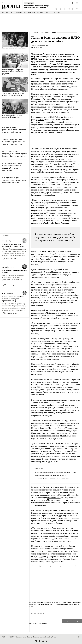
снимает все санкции (62, 443)
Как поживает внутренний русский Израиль (15, 271)
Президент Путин (44, 13)
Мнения (6, 236)
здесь (31, 606)
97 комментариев (11, 313)
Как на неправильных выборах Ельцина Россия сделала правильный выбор (13, 299)
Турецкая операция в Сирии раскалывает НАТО (51, 476)
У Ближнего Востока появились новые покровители (52, 479)
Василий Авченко (8, 267)
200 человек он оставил (47, 387)
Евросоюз (57, 13)
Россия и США (30, 13)
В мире (53, 32)
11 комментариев (11, 285)
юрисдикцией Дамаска (68, 218)
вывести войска (47, 405)
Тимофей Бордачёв (9, 241)
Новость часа (30, 3)
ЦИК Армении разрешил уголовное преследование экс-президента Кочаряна (15, 180)
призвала (40, 120)
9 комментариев (11, 259)
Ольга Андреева (8, 293)
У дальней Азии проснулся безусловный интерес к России (13, 245)
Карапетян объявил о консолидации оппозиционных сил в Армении (37, 7)
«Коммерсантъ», (54, 498)
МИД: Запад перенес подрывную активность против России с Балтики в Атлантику (15, 154)
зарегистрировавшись (74, 602)
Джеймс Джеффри (55, 515)
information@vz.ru (50, 637)
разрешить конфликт (56, 551)
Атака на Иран (16, 13)
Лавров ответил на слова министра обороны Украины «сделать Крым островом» (13, 142)
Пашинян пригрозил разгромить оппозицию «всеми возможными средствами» (12, 72)
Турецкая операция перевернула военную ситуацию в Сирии (55, 472)
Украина (6, 13)
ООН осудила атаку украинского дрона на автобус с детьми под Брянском (14, 130)
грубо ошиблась (44, 187)
